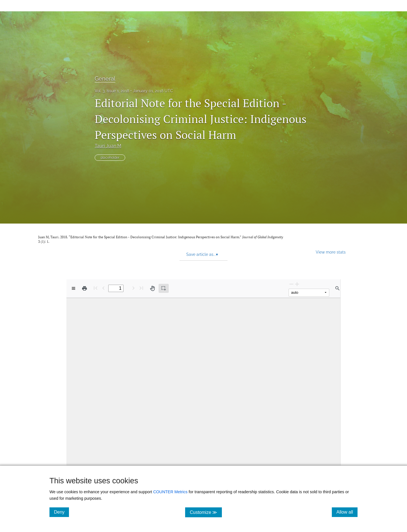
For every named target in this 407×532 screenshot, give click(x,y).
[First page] (96, 288)
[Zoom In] (297, 284)
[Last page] (141, 288)
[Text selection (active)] (164, 288)
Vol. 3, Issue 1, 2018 (112, 91)
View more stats (331, 252)
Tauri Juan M (108, 146)
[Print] (85, 288)
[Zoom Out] (291, 284)
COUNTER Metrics (170, 492)
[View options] (73, 288)
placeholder (110, 158)
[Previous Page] (103, 288)
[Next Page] (133, 288)
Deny (61, 512)
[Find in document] (337, 288)
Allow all (347, 512)
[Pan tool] (152, 288)
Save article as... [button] (202, 254)
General (105, 79)
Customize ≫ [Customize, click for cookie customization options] (206, 512)
